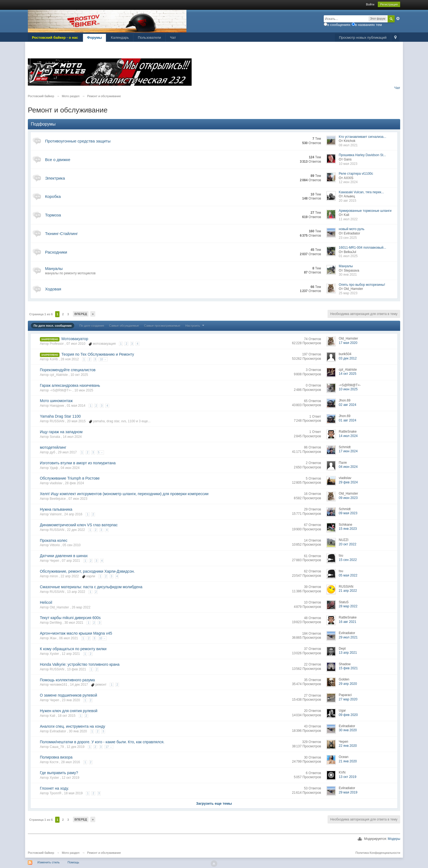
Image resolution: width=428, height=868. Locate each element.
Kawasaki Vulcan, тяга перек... (361, 192)
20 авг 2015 (347, 201)
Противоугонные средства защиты (78, 141)
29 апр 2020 (348, 684)
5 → (100, 452)
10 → (103, 359)
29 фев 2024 (348, 482)
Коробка (53, 196)
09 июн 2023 (348, 498)
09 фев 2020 (348, 715)
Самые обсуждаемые (124, 326)
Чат (173, 38)
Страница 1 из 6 (41, 314)
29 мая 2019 (348, 792)
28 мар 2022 (348, 606)
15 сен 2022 (348, 560)
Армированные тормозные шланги (365, 211)
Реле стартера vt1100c (356, 174)
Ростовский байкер (41, 853)
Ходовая (53, 289)
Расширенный (398, 19)
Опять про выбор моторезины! (362, 285)
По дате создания (92, 326)
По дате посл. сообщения (53, 326)
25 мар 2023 (348, 293)
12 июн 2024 (348, 182)
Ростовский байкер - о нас (55, 38)
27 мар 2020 (348, 699)
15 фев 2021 (348, 668)
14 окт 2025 (347, 374)
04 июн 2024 (348, 467)
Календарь (120, 38)
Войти (370, 4)
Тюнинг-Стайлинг (61, 234)
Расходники (56, 252)
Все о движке (58, 160)
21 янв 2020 (348, 761)
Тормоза (53, 215)
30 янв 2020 (348, 730)
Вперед (81, 314)
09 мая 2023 (348, 513)
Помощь (74, 862)
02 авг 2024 (347, 405)
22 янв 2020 (348, 746)
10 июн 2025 (348, 389)
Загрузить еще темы (214, 803)
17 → (109, 747)
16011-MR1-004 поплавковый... (362, 248)
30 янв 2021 (348, 275)
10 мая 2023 (348, 164)
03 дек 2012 (348, 358)
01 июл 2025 (348, 256)
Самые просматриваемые (162, 326)
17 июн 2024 (348, 451)
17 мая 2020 (348, 343)
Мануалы (54, 268)
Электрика (55, 178)
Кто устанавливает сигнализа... (362, 137)
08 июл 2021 (348, 145)
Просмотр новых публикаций (363, 38)
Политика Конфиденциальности (378, 853)
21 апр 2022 (348, 591)
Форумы (95, 38)
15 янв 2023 (348, 529)
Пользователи (149, 38)
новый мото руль (352, 229)
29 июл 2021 (348, 637)
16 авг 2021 (347, 622)
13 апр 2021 (348, 653)
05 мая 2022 (348, 575)
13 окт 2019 (347, 777)
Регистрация (389, 4)
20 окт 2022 (347, 544)
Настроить (195, 326)
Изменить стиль (49, 862)
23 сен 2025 (348, 238)
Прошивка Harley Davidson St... (362, 155)
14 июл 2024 (348, 436)
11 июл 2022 (348, 219)
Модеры (394, 839)
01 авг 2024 (347, 420)
